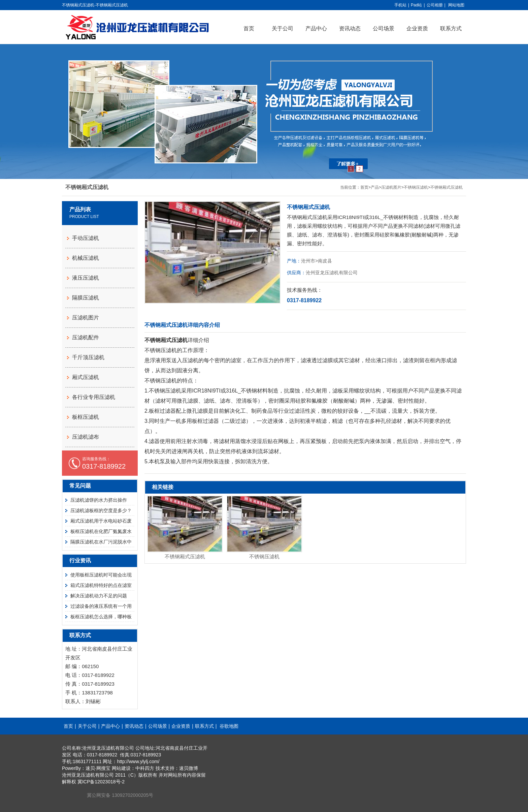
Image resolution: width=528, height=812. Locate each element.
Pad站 (416, 5)
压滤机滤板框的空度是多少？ (101, 510)
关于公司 (283, 28)
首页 (249, 28)
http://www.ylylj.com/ (138, 761)
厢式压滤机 (86, 377)
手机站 (400, 5)
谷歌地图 (229, 726)
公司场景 (384, 28)
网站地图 (456, 5)
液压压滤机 (86, 278)
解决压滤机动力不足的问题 (99, 596)
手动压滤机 (86, 238)
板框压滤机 (86, 417)
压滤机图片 (391, 187)
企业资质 (417, 28)
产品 (375, 187)
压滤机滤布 (86, 437)
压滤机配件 (86, 337)
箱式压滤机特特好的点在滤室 (101, 585)
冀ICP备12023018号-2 (101, 782)
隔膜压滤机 (86, 298)
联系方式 (451, 28)
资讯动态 (350, 28)
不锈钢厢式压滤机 (447, 187)
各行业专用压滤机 (94, 397)
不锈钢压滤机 (416, 187)
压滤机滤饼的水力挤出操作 (99, 500)
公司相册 (435, 5)
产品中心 (316, 28)
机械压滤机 (86, 258)
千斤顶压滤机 (88, 357)
